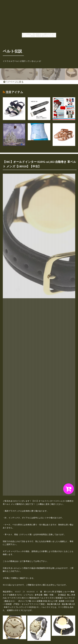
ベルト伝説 (12, 51)
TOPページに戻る (13, 82)
